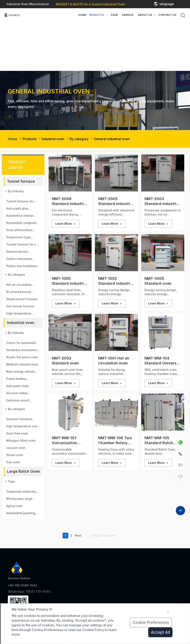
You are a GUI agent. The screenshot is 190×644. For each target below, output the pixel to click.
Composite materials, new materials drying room (21, 492)
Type (11, 481)
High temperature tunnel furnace (19, 314)
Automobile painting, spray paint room (21, 514)
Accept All (160, 632)
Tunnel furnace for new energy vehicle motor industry (20, 202)
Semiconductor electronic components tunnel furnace (23, 252)
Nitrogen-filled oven (21, 441)
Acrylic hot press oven (22, 357)
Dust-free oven (17, 433)
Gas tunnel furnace (20, 306)
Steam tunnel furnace (22, 299)
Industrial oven (53, 139)
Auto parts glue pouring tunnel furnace (23, 209)
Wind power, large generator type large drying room (21, 500)
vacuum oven (16, 448)
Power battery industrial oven (17, 380)
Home (82, 15)
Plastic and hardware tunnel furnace (22, 267)
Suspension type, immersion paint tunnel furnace (23, 238)
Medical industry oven (22, 364)
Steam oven (15, 455)
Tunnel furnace (21, 181)
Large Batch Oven (23, 471)
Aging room (14, 506)
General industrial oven (112, 139)
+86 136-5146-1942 (22, 585)
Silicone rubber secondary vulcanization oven (20, 394)
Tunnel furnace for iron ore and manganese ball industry (23, 245)
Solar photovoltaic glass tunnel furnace (21, 231)
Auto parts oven (18, 386)
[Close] (168, 612)
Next (78, 535)
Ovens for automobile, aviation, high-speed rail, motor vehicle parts (22, 344)
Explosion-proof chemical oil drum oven (23, 401)
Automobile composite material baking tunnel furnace (22, 224)
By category (79, 139)
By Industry (16, 191)
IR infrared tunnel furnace (19, 293)
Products (30, 139)
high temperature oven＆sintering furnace (23, 427)
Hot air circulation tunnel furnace (19, 286)
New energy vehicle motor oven (21, 372)
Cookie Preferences (151, 622)
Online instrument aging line (19, 260)
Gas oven (13, 462)
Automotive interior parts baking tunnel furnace (20, 217)
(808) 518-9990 (38, 591)
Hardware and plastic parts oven (22, 351)
